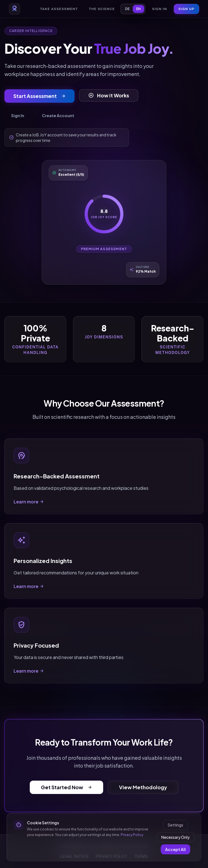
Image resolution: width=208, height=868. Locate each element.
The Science (102, 9)
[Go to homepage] (14, 9)
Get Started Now (66, 787)
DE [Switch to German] (127, 9)
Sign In (160, 9)
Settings (175, 825)
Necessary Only (175, 837)
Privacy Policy (132, 835)
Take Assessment (59, 9)
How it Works (109, 95)
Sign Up (186, 9)
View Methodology (143, 787)
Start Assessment (39, 96)
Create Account (58, 115)
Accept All (175, 849)
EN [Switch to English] (138, 9)
